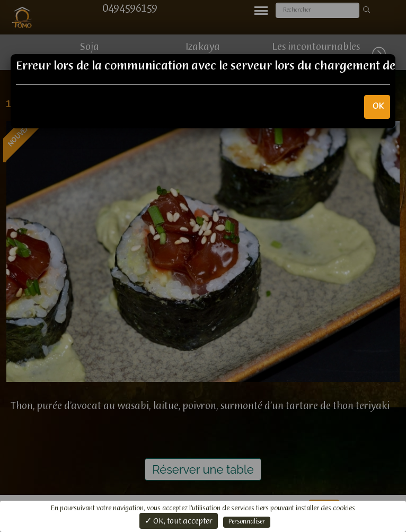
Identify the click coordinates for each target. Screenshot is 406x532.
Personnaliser (247, 522)
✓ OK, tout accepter (179, 521)
